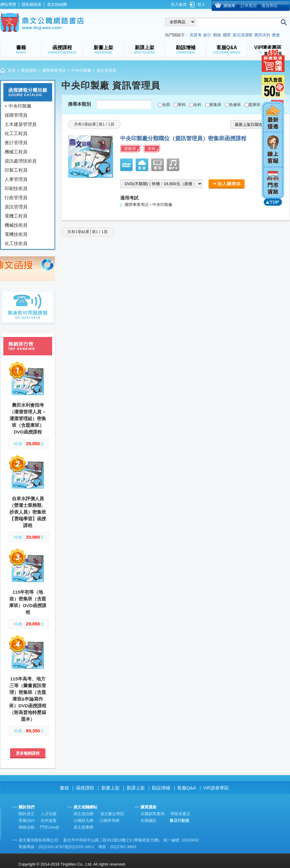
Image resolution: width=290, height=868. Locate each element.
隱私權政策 (32, 4)
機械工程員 (16, 152)
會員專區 (270, 6)
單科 (182, 105)
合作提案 (49, 820)
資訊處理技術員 (21, 161)
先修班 (235, 105)
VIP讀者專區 (216, 788)
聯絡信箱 (27, 827)
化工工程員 (16, 133)
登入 (201, 4)
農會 (276, 35)
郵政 (217, 35)
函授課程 (29, 70)
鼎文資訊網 (83, 814)
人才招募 (49, 814)
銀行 (207, 35)
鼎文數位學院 (112, 814)
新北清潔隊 (243, 35)
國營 (227, 35)
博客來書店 (180, 814)
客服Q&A (187, 788)
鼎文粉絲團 (57, 4)
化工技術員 (16, 243)
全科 (197, 105)
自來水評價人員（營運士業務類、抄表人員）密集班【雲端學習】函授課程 (28, 512)
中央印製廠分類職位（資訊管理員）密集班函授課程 (183, 138)
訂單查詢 (249, 6)
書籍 (64, 788)
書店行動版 (179, 820)
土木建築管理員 (21, 124)
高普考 (196, 35)
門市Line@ (50, 827)
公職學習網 (109, 820)
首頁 (12, 70)
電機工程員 (16, 216)
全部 (166, 105)
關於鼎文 (27, 814)
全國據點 (149, 820)
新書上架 (110, 788)
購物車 (229, 6)
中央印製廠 (81, 70)
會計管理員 (16, 143)
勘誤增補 (161, 788)
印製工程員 (16, 170)
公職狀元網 (83, 820)
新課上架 (136, 788)
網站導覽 (8, 4)
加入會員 (179, 4)
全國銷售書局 (152, 814)
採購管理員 (16, 115)
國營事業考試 (54, 70)
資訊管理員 (16, 207)
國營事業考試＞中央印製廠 (149, 205)
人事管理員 (16, 179)
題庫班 (254, 105)
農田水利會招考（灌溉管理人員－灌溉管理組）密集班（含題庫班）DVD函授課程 (28, 418)
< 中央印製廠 (18, 106)
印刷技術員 (16, 188)
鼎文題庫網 (83, 827)
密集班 (215, 105)
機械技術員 (16, 225)
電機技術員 (16, 234)
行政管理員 (16, 198)
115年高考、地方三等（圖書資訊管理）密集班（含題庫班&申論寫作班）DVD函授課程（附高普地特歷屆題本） (28, 699)
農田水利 (262, 35)
